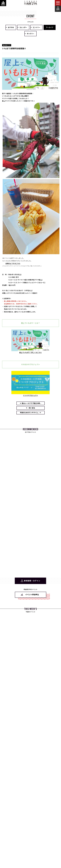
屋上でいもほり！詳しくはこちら (30, 352)
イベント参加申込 (32, 595)
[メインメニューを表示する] (58, 3)
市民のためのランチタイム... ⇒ (30, 413)
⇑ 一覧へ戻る (30, 408)
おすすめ (11, 27)
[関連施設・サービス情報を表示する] (3, 3)
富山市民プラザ (30, 3)
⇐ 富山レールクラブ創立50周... (30, 403)
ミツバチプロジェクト (30, 395)
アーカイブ (50, 27)
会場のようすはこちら (13, 263)
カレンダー (23, 27)
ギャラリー (30, 34)
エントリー (36, 27)
